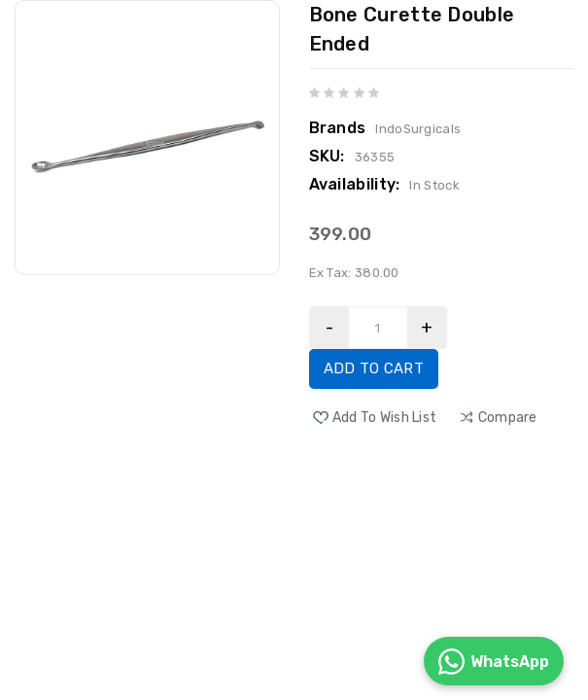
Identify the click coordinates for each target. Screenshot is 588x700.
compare (508, 418)
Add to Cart (374, 368)
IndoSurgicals (418, 129)
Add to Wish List (385, 418)
